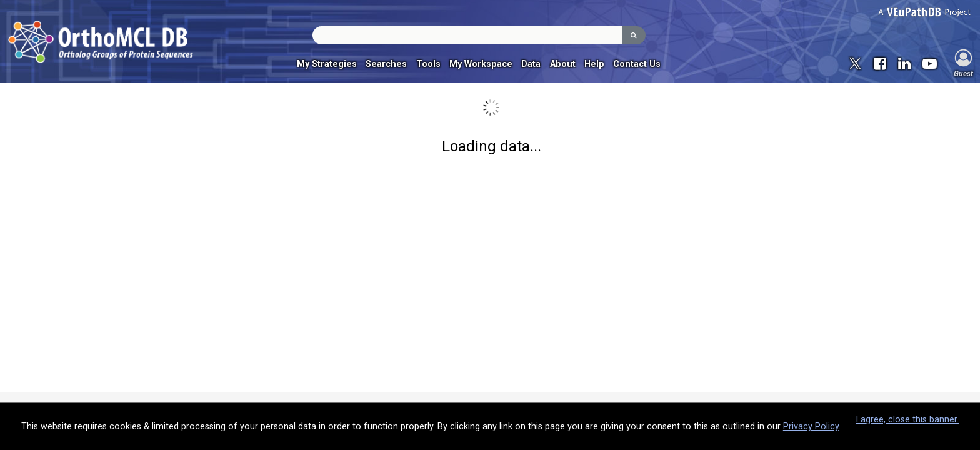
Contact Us (637, 64)
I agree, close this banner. (907, 420)
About (563, 64)
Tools (428, 64)
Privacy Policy (811, 427)
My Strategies (327, 64)
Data (531, 64)
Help (594, 64)
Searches (386, 64)
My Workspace (481, 64)
